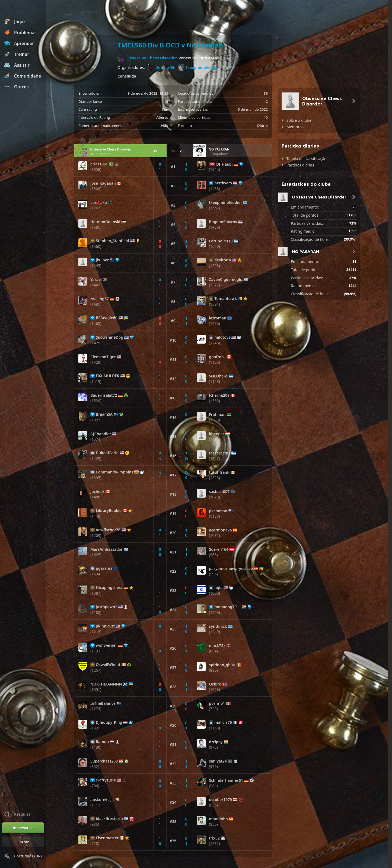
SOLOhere (218, 376)
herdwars (223, 183)
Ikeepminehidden (198, 68)
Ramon (102, 742)
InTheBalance (103, 703)
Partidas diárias (300, 165)
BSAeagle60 (107, 318)
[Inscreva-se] (23, 828)
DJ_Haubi (224, 164)
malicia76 (223, 722)
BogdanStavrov (223, 222)
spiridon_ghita (222, 665)
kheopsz (216, 434)
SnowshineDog (109, 337)
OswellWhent (108, 665)
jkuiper (102, 260)
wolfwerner (106, 645)
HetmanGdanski (105, 222)
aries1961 (99, 164)
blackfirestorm (109, 819)
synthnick (218, 626)
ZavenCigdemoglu (226, 280)
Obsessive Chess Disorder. (152, 58)
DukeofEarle (107, 453)
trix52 (214, 838)
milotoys (222, 337)
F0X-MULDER (108, 376)
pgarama (104, 568)
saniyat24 (218, 761)
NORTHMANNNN (106, 684)
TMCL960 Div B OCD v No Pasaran (170, 45)
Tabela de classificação (307, 158)
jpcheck (97, 492)
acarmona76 (220, 530)
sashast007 (219, 492)
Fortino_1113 (221, 241)
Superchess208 (104, 761)
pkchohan (218, 511)
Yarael (96, 280)
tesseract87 (220, 453)
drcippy (216, 742)
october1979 (220, 800)
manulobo (218, 819)
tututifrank (219, 472)
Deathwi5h (162, 68)
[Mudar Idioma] (23, 856)
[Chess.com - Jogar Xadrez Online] (23, 9)
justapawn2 (106, 607)
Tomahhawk (226, 299)
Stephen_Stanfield (112, 241)
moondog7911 (228, 607)
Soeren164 (219, 549)
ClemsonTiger (103, 357)
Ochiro (215, 684)
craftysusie (106, 780)
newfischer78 (108, 530)
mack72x (217, 646)
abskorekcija (102, 800)
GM (212, 164)
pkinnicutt (105, 626)
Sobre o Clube (299, 120)
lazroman (218, 318)
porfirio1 (217, 703)
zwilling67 (100, 299)
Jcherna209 (219, 395)
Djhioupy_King (109, 722)
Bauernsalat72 (104, 395)
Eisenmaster (107, 838)
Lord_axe (99, 203)
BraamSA (104, 414)
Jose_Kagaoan (103, 183)
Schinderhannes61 (226, 780)
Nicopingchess (109, 588)
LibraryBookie (109, 511)
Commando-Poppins (114, 472)
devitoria (223, 260)
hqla (218, 588)
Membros (295, 127)
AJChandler (101, 434)
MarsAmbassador (106, 549)
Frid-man (217, 415)
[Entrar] (23, 842)
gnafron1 (217, 357)
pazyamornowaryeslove (231, 569)
